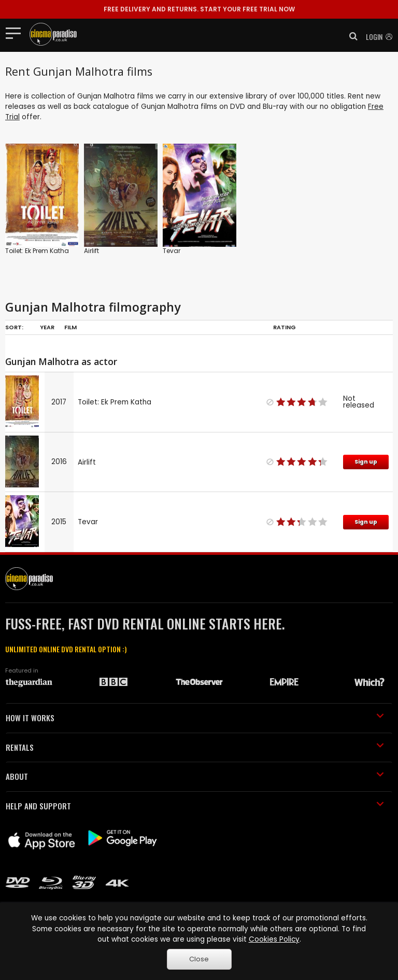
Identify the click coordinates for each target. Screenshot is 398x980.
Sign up (366, 462)
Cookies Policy (274, 939)
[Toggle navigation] (16, 33)
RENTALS (195, 747)
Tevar (172, 251)
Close (199, 959)
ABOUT (195, 776)
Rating (285, 327)
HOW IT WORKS (195, 718)
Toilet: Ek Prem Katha (37, 251)
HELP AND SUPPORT (195, 806)
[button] (350, 36)
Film (70, 327)
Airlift (91, 251)
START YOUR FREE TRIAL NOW (199, 9)
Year (47, 327)
